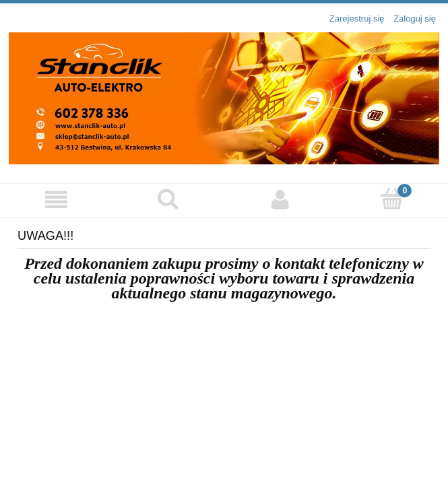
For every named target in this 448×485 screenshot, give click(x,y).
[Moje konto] (280, 200)
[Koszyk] (392, 199)
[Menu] (56, 200)
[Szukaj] (168, 199)
